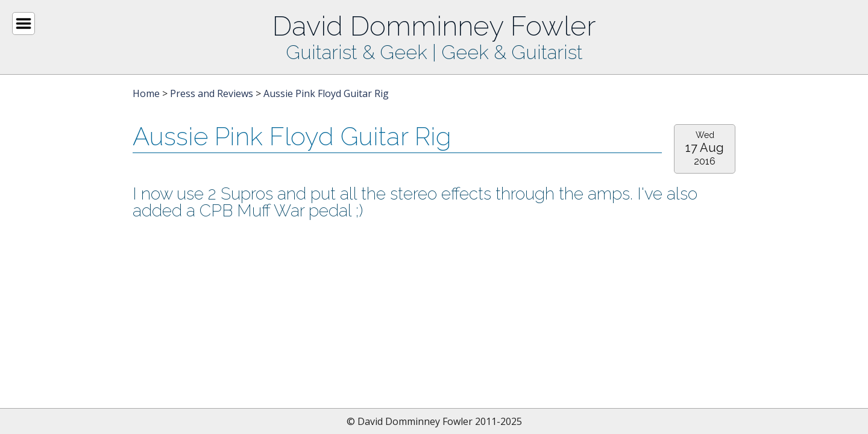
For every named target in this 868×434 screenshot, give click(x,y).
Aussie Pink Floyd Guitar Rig (326, 93)
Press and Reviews (212, 93)
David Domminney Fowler (434, 26)
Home (146, 93)
